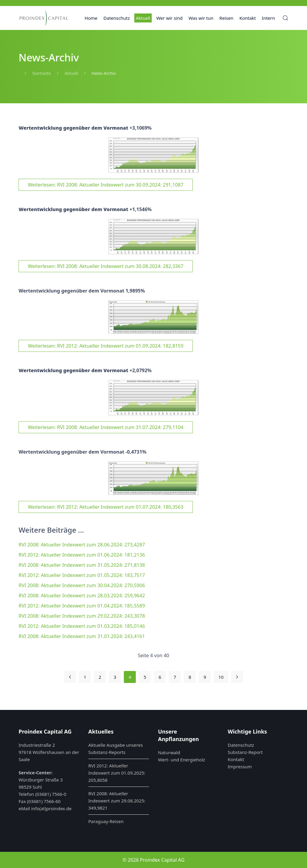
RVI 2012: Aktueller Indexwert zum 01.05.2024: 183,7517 (82, 575)
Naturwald (169, 752)
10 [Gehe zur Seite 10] (221, 677)
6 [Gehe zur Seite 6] (160, 677)
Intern (268, 18)
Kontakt (247, 18)
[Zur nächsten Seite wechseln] (237, 677)
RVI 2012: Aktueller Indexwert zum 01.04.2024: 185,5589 (82, 606)
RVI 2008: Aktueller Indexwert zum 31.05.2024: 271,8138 (82, 565)
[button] (285, 18)
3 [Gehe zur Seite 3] (115, 677)
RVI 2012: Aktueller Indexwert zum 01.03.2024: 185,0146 (82, 626)
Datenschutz (117, 18)
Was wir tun (201, 18)
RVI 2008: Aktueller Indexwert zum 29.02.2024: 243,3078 (82, 616)
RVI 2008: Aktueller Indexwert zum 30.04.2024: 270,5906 (82, 585)
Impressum (240, 766)
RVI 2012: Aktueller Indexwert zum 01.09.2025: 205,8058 (117, 773)
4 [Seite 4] (130, 677)
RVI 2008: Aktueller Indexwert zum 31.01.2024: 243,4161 (82, 636)
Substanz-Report (245, 752)
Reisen (227, 18)
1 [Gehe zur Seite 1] (85, 677)
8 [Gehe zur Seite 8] (190, 677)
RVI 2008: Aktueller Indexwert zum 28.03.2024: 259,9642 (82, 596)
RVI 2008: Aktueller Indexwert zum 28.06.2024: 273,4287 (82, 545)
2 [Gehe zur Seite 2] (100, 677)
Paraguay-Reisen (106, 821)
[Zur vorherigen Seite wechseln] (70, 677)
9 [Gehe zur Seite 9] (205, 677)
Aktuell (143, 18)
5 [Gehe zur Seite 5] (145, 677)
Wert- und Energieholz (182, 760)
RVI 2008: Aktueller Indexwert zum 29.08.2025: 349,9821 (117, 801)
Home (91, 18)
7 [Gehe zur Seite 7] (175, 677)
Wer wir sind (169, 18)
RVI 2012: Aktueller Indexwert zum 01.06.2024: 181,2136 (82, 555)
